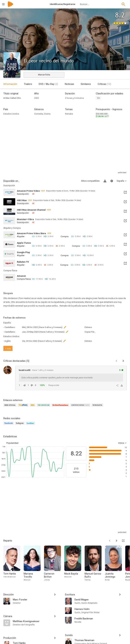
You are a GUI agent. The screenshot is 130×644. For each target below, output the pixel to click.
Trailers (28, 84)
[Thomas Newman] (101, 640)
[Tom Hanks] (14, 564)
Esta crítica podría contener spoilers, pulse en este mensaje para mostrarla (57, 378)
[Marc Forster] (37, 599)
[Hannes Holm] (101, 609)
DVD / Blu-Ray (48, 84)
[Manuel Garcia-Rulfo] (95, 564)
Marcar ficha (44, 75)
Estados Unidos (11, 114)
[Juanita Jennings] (115, 564)
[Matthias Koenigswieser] (37, 621)
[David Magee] (101, 599)
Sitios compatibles (90, 181)
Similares (86, 84)
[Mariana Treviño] (34, 564)
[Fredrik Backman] (101, 618)
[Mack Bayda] (74, 564)
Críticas (104, 84)
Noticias (69, 84)
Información (10, 84)
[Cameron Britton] (54, 564)
